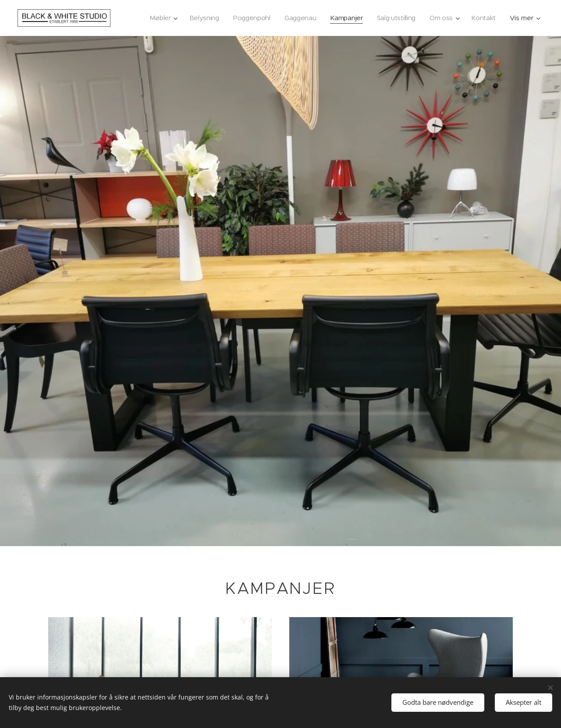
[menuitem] (156, 18)
